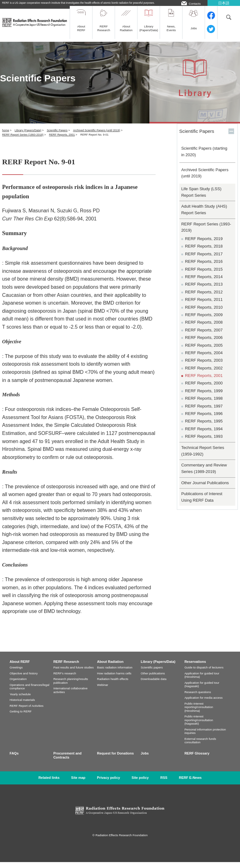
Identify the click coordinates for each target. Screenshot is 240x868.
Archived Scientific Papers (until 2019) (97, 136)
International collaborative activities (70, 696)
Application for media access (203, 704)
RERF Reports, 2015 (204, 275)
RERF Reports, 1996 (204, 420)
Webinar (103, 691)
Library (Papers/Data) (28, 136)
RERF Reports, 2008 (204, 328)
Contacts (195, 3)
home (6, 136)
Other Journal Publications (205, 489)
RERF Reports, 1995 (204, 427)
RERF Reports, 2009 (204, 321)
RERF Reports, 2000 (204, 389)
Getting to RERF (21, 717)
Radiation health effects (113, 685)
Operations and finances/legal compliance (30, 693)
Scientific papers (152, 673)
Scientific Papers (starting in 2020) (204, 157)
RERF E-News (190, 784)
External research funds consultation (200, 747)
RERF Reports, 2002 (204, 374)
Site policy (140, 784)
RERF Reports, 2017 (204, 260)
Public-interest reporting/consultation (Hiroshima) (199, 713)
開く (231, 137)
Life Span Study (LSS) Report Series (201, 198)
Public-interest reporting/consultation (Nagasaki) (199, 726)
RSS (164, 784)
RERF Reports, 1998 (204, 404)
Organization (18, 685)
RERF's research (65, 679)
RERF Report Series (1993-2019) (23, 141)
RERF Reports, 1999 (204, 397)
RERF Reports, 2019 (204, 245)
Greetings (16, 673)
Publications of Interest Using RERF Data (202, 503)
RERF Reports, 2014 (204, 283)
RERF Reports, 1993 (204, 442)
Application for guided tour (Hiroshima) (202, 681)
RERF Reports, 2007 (204, 336)
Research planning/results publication (71, 687)
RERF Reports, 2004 (204, 359)
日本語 (224, 3)
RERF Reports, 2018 (204, 252)
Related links (49, 784)
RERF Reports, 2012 (204, 298)
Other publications (153, 679)
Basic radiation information (115, 673)
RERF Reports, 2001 (62, 141)
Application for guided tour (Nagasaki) (202, 690)
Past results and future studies (74, 673)
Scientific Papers (57, 136)
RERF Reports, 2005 (204, 351)
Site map (78, 784)
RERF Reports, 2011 (204, 305)
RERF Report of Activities (27, 712)
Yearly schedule (20, 700)
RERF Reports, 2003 (204, 366)
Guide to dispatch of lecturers (204, 673)
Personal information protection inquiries (205, 737)
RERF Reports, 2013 (204, 290)
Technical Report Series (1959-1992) (203, 457)
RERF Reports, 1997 (204, 412)
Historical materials (22, 706)
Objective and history (24, 679)
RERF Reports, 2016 (204, 267)
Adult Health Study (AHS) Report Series (204, 215)
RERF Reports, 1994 (204, 435)
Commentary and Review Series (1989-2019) (204, 474)
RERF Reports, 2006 (204, 343)
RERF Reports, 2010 (204, 313)
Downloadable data (153, 685)
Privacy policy (108, 784)
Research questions (198, 698)
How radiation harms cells (114, 679)
